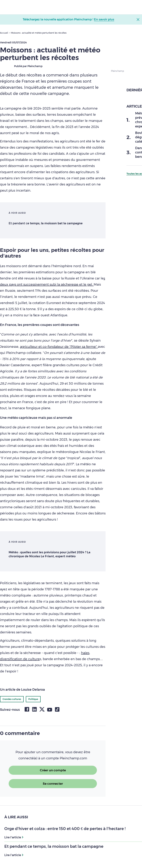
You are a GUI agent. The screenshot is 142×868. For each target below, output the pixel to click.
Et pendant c (46, 223)
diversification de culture (20, 659)
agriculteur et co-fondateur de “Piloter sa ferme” (59, 347)
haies (85, 653)
